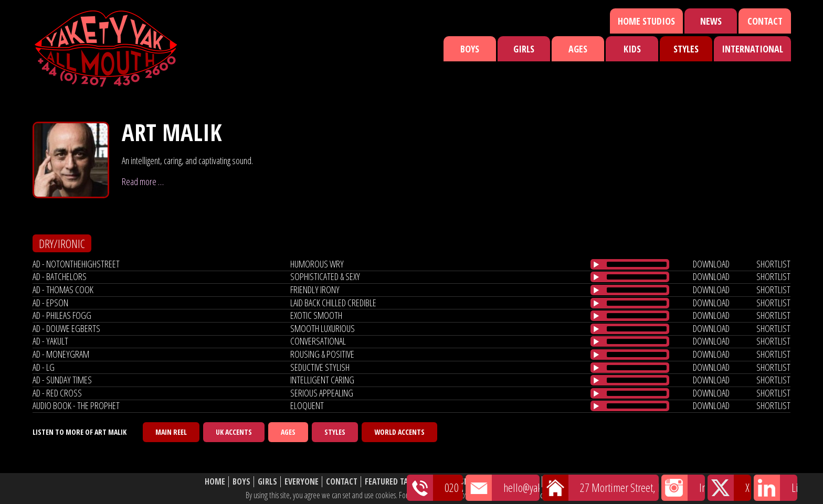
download (711, 264)
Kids (632, 49)
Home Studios (646, 21)
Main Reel (171, 432)
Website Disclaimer (582, 482)
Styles (686, 49)
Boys (470, 49)
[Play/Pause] (596, 264)
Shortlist (478, 482)
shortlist (773, 264)
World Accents (399, 432)
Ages (578, 49)
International (752, 49)
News (711, 21)
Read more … (143, 181)
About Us (521, 482)
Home (215, 482)
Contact (765, 21)
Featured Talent (395, 482)
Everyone (302, 482)
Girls (524, 49)
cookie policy (558, 495)
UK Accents (234, 432)
